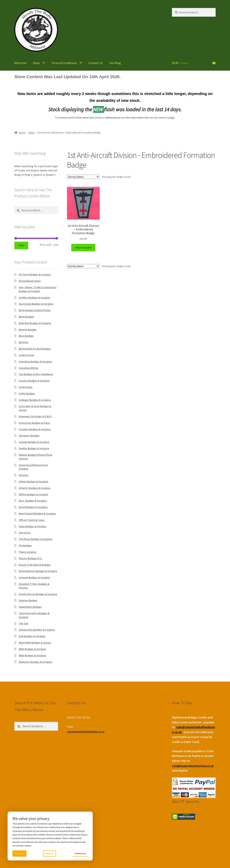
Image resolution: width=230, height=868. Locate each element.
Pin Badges (25, 545)
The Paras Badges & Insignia (36, 539)
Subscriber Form (140, 118)
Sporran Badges (28, 600)
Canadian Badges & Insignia (35, 362)
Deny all (50, 854)
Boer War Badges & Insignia (35, 323)
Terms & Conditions (64, 63)
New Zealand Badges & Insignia (37, 513)
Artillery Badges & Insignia (34, 298)
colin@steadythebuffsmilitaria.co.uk (86, 732)
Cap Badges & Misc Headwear (36, 374)
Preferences (80, 853)
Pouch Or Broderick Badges (35, 565)
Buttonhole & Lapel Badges (35, 349)
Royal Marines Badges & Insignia (38, 571)
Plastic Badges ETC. (30, 558)
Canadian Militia (28, 368)
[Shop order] (83, 177)
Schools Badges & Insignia (34, 577)
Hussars (24, 475)
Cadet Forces (26, 355)
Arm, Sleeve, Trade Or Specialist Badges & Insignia (38, 289)
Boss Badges (26, 336)
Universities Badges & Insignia (37, 630)
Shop (36, 63)
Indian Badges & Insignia (33, 482)
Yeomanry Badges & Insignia (35, 662)
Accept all (19, 854)
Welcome (20, 63)
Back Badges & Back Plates (35, 310)
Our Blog (115, 63)
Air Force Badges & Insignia (35, 274)
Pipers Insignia (28, 552)
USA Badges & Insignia (32, 636)
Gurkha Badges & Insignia (34, 448)
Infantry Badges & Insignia (35, 488)
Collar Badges (27, 393)
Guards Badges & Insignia (34, 442)
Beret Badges (26, 317)
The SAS (24, 623)
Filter (21, 245)
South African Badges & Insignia (38, 594)
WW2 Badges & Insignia (32, 655)
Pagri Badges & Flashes (32, 526)
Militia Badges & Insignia (33, 494)
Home (22, 132)
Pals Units (25, 533)
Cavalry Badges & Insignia (34, 381)
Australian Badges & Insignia (36, 304)
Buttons (24, 342)
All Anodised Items (30, 281)
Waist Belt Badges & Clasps (35, 643)
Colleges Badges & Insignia (35, 400)
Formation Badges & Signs (34, 423)
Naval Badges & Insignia (33, 507)
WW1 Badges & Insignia (32, 649)
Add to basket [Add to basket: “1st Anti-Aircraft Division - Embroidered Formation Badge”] (83, 248)
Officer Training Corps (32, 520)
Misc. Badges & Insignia (33, 501)
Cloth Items (26, 387)
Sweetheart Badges (30, 607)
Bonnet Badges (28, 330)
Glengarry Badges (29, 436)
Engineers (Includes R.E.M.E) (35, 416)
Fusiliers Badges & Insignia (35, 429)
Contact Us (96, 63)
